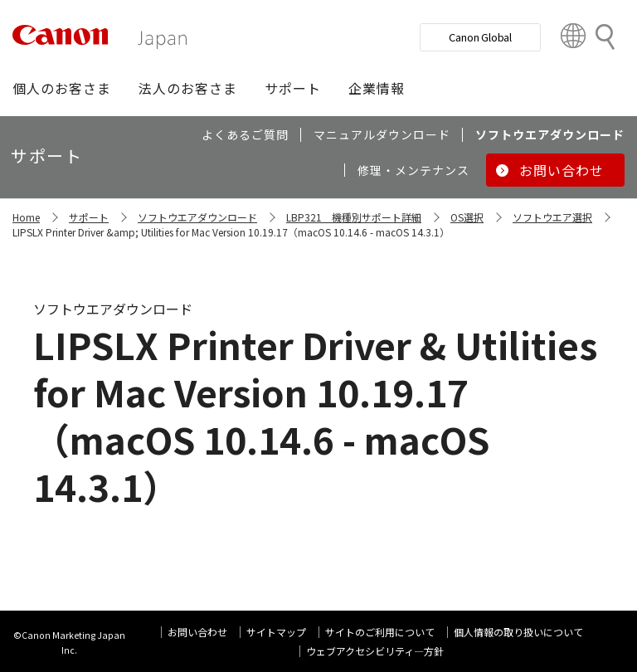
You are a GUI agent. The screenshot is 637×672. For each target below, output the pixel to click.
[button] (62, 88)
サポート (89, 217)
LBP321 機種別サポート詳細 (354, 217)
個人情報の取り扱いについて (518, 632)
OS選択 (467, 217)
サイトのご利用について (380, 632)
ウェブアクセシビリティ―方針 (375, 651)
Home (26, 217)
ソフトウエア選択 (552, 217)
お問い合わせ (197, 632)
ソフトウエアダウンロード (197, 217)
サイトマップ (276, 632)
